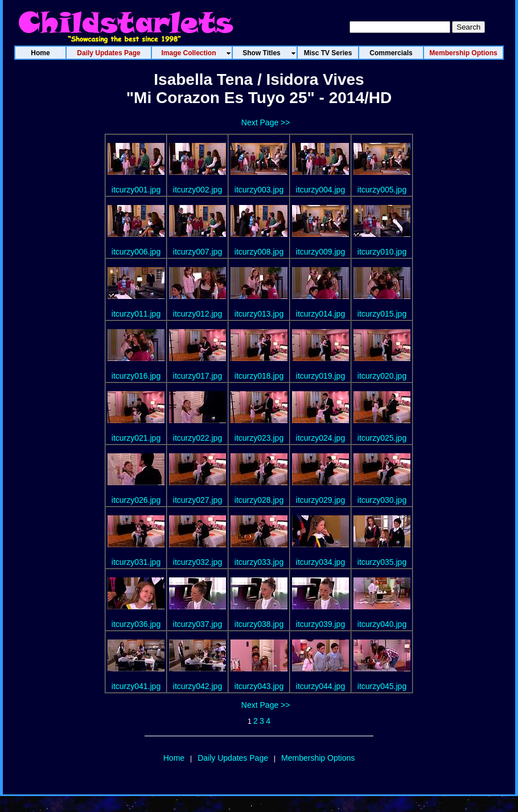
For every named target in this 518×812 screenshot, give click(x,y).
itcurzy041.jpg (136, 686)
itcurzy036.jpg (136, 624)
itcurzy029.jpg (320, 500)
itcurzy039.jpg (320, 624)
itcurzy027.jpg (198, 500)
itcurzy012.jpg (198, 314)
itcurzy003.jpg (259, 190)
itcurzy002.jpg (198, 190)
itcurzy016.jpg (136, 376)
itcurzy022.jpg (198, 438)
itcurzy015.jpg (382, 314)
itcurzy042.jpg (198, 686)
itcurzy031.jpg (136, 562)
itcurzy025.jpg (382, 438)
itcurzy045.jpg (382, 686)
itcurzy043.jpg (259, 686)
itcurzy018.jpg (259, 376)
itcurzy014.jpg (320, 314)
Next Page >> (266, 122)
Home (174, 758)
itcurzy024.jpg (320, 438)
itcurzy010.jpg (382, 252)
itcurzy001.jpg (136, 190)
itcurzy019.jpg (320, 376)
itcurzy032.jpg (198, 562)
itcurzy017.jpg (198, 376)
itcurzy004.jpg (320, 190)
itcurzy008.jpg (259, 252)
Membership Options (318, 758)
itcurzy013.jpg (259, 314)
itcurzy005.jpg (382, 190)
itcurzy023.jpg (259, 438)
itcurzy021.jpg (136, 438)
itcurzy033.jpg (259, 562)
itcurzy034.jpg (320, 562)
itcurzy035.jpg (382, 562)
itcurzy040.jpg (382, 624)
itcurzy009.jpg (320, 252)
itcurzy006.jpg (136, 252)
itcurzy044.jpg (320, 686)
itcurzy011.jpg (136, 314)
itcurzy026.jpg (136, 500)
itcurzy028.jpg (259, 500)
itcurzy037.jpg (198, 624)
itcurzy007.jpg (198, 252)
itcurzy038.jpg (259, 624)
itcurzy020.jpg (382, 376)
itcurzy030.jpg (382, 500)
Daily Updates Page (233, 758)
